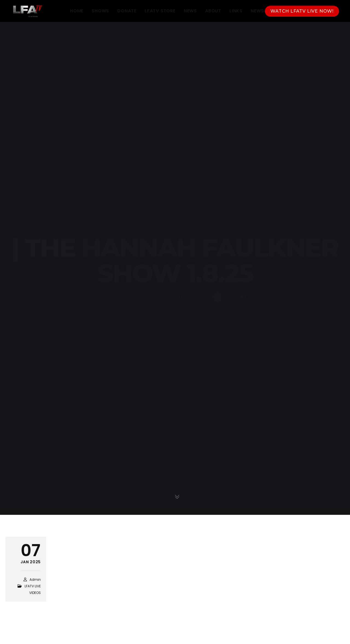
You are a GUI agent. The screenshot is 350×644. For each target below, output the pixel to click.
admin (35, 580)
